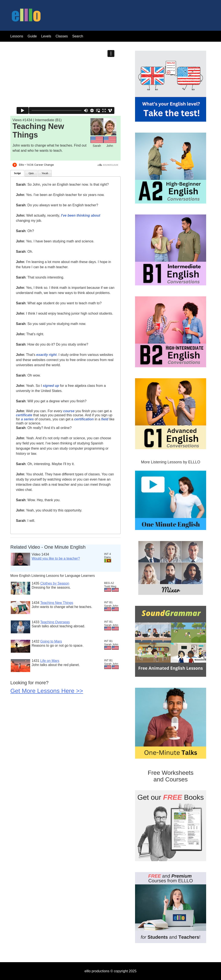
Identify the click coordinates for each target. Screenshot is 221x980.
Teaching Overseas (55, 622)
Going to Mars (51, 641)
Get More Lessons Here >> (47, 691)
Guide (32, 36)
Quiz (31, 173)
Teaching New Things (57, 603)
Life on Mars (50, 661)
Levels (47, 36)
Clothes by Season (55, 583)
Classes (62, 36)
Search (78, 36)
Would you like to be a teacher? (56, 558)
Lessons (17, 36)
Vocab (45, 173)
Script (17, 173)
